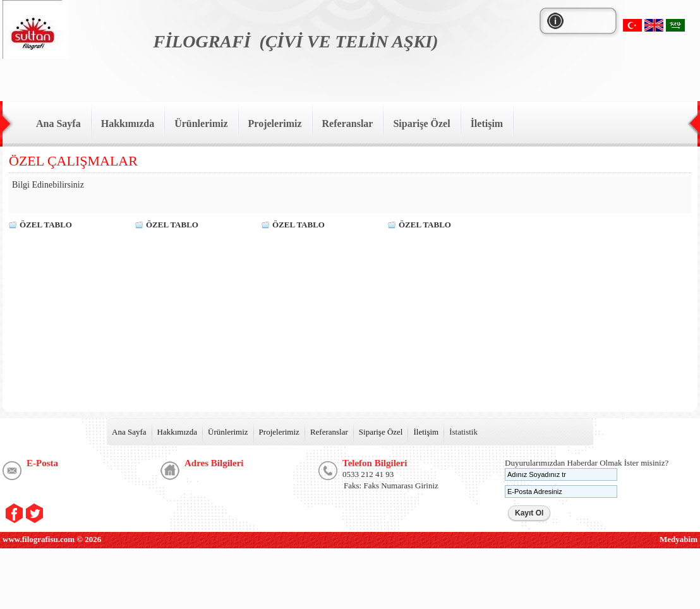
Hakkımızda (178, 432)
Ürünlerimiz (228, 432)
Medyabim (679, 539)
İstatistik (463, 432)
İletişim (426, 432)
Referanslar (329, 432)
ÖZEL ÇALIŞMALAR (73, 161)
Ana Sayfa (129, 432)
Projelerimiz (279, 432)
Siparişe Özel (381, 432)
